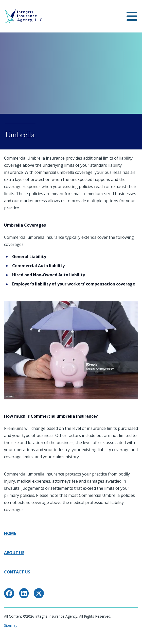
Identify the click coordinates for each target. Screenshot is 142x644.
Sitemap (11, 625)
